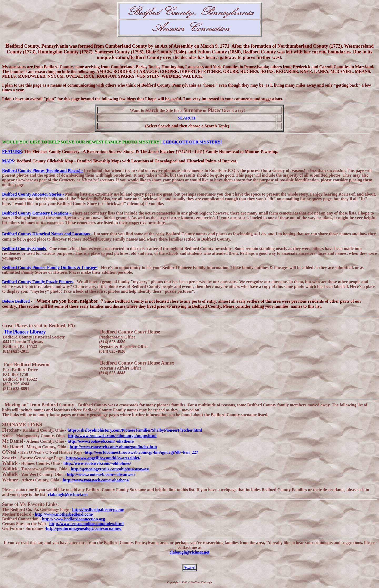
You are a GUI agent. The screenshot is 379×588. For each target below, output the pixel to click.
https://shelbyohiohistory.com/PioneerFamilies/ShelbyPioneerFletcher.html (135, 430)
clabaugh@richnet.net (68, 494)
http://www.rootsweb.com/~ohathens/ (101, 441)
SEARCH (187, 118)
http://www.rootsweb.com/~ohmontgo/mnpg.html (112, 436)
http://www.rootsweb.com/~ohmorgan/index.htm (113, 447)
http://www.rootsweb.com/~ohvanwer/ (101, 474)
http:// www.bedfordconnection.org (74, 519)
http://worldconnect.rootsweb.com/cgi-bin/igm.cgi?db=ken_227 (141, 452)
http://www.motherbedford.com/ (64, 514)
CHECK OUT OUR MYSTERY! (192, 142)
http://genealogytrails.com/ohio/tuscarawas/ (110, 469)
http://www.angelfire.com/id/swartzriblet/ (103, 458)
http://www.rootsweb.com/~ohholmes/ (97, 463)
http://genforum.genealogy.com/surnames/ (84, 528)
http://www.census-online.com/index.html (86, 524)
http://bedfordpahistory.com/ (98, 509)
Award (189, 568)
